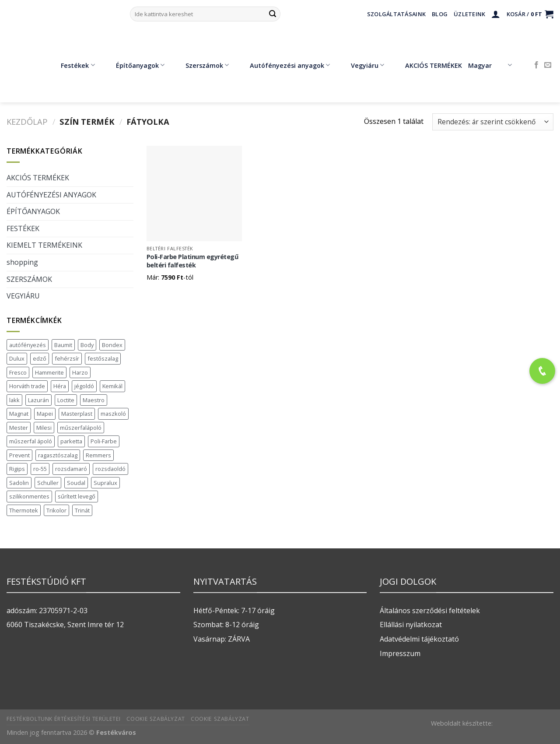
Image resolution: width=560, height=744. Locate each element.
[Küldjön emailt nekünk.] (548, 65)
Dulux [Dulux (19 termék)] (17, 358)
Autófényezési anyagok (283, 65)
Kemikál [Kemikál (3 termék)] (112, 386)
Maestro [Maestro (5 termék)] (94, 400)
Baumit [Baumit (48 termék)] (63, 345)
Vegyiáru (361, 65)
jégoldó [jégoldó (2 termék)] (84, 386)
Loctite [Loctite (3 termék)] (66, 400)
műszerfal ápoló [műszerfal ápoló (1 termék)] (31, 441)
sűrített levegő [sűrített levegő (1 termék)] (77, 496)
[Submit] (273, 14)
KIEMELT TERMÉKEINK (44, 245)
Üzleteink (469, 14)
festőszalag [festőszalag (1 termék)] (103, 358)
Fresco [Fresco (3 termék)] (18, 372)
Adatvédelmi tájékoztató (419, 639)
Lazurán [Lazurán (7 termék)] (38, 400)
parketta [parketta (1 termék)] (71, 441)
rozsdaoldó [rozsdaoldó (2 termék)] (110, 469)
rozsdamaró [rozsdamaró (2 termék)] (71, 469)
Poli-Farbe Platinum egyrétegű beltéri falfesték (192, 261)
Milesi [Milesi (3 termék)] (44, 428)
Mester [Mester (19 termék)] (19, 428)
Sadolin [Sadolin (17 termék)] (19, 483)
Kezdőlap (27, 121)
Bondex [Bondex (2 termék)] (112, 345)
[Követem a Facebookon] (536, 65)
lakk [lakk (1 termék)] (14, 400)
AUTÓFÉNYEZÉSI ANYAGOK (51, 195)
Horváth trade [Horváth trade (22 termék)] (27, 386)
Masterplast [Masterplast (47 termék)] (77, 414)
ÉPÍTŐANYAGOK (33, 211)
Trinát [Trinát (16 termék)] (82, 510)
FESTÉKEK (23, 228)
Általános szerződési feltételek (430, 611)
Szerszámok (201, 65)
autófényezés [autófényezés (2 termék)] (28, 345)
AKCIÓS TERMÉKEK (427, 65)
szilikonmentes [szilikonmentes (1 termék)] (29, 496)
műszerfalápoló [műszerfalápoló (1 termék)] (81, 428)
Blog (440, 14)
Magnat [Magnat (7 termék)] (19, 414)
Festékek (71, 65)
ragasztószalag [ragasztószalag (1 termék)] (58, 455)
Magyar (490, 65)
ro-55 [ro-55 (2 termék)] (40, 469)
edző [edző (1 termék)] (40, 358)
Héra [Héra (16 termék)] (60, 386)
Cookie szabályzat (156, 719)
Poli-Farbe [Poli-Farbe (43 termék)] (104, 441)
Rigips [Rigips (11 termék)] (17, 469)
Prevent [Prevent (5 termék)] (19, 455)
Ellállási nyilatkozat (411, 625)
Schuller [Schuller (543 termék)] (48, 483)
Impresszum (400, 653)
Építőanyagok (134, 65)
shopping (22, 262)
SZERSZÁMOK (29, 279)
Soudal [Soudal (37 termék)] (76, 483)
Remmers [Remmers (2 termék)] (98, 455)
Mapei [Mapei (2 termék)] (45, 414)
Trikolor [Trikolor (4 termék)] (56, 510)
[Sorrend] (493, 122)
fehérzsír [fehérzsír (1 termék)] (67, 358)
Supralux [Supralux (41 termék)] (105, 483)
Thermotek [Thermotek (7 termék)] (24, 510)
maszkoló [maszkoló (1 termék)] (113, 414)
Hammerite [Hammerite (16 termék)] (49, 372)
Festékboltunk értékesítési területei (64, 719)
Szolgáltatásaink (396, 14)
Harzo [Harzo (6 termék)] (80, 372)
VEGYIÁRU (23, 296)
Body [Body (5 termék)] (87, 345)
